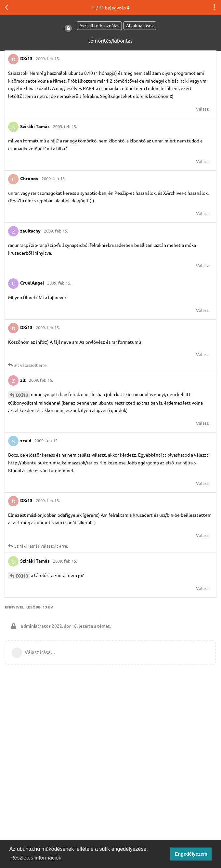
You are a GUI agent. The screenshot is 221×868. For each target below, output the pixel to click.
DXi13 (22, 395)
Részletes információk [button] (36, 858)
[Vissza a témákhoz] (6, 7)
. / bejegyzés (111, 7)
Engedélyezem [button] (191, 854)
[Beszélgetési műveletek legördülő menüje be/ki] (214, 7)
